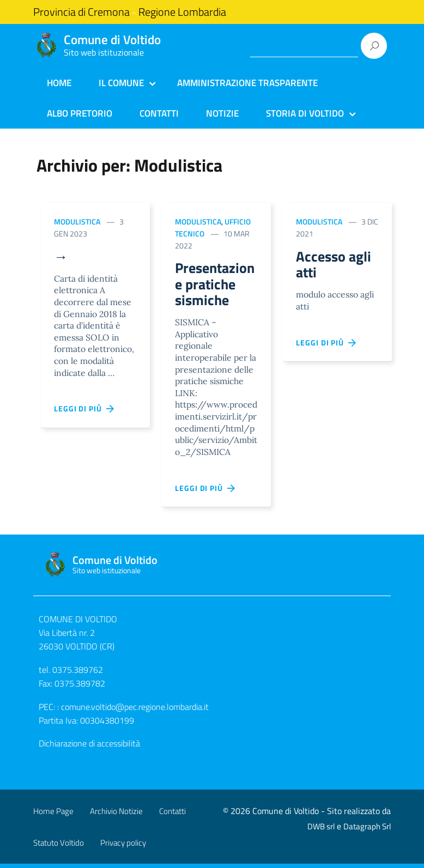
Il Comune (121, 83)
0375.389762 (78, 674)
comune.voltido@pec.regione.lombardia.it (135, 711)
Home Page (53, 815)
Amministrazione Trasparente (247, 83)
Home (59, 83)
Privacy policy (123, 847)
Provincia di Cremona (81, 12)
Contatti (159, 113)
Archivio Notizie (116, 815)
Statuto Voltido (59, 847)
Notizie (222, 113)
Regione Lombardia (182, 12)
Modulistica (77, 221)
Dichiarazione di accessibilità (89, 748)
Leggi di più (84, 410)
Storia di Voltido (305, 113)
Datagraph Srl (367, 831)
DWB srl (321, 831)
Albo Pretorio (80, 113)
